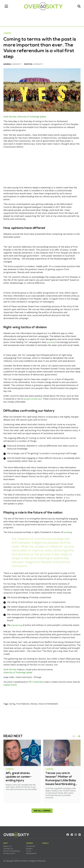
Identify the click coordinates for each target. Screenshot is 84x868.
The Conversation (40, 685)
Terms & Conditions (12, 851)
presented (52, 342)
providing (68, 532)
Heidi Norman (10, 117)
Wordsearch (31, 854)
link (53, 379)
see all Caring (42, 814)
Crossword (31, 846)
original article (26, 688)
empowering (17, 625)
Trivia (28, 851)
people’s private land (34, 399)
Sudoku (29, 849)
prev (74, 739)
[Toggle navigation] (6, 6)
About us (7, 846)
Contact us (8, 849)
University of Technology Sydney (32, 117)
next (79, 739)
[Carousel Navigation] (76, 739)
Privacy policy (9, 854)
